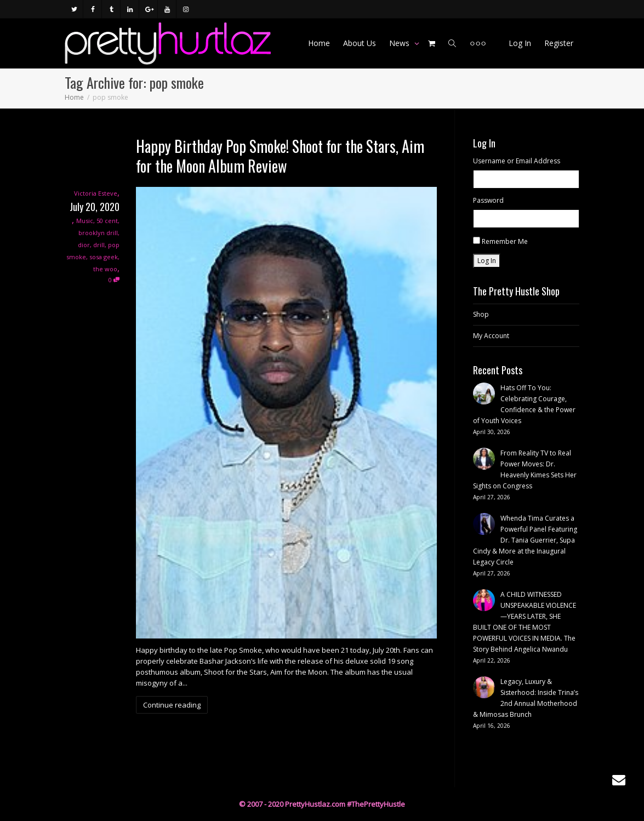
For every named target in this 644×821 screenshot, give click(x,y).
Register (559, 43)
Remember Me (505, 241)
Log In (520, 43)
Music (85, 221)
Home (319, 43)
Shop (481, 314)
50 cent (107, 221)
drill (99, 245)
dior (84, 245)
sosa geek (104, 257)
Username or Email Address (517, 161)
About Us (360, 43)
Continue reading (172, 705)
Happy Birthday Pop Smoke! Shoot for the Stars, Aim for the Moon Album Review (280, 156)
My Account (491, 336)
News (400, 43)
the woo (105, 269)
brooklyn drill (98, 233)
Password (488, 200)
